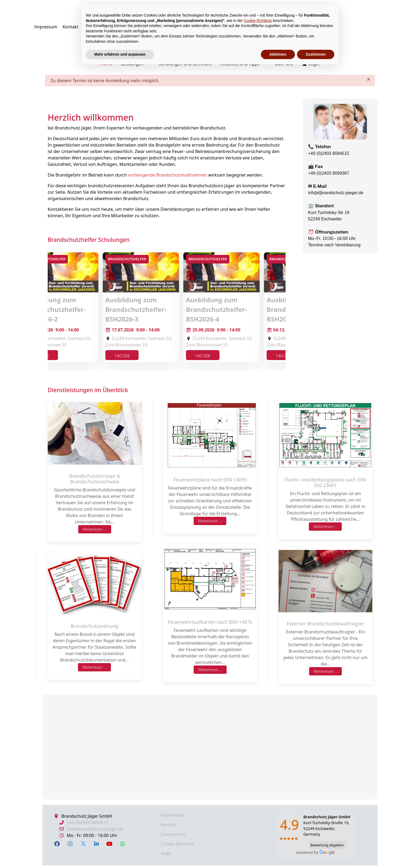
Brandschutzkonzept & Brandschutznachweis (95, 479)
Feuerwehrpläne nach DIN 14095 (210, 480)
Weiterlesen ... (95, 529)
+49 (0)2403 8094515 (329, 153)
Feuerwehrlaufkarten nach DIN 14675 (210, 622)
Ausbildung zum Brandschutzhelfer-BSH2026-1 (81, 309)
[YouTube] (109, 844)
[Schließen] (369, 79)
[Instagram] (70, 844)
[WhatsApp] (123, 844)
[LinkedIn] (96, 844)
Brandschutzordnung (95, 626)
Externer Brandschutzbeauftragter (325, 624)
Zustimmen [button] (316, 54)
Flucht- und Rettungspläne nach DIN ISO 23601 (325, 482)
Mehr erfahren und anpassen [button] (120, 54)
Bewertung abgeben (326, 845)
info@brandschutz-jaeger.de (95, 829)
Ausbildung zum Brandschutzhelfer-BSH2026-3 (242, 309)
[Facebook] (57, 844)
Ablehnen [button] (278, 54)
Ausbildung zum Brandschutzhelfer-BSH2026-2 (162, 309)
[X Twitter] (83, 844)
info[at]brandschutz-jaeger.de (336, 193)
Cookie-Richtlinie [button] (258, 21)
